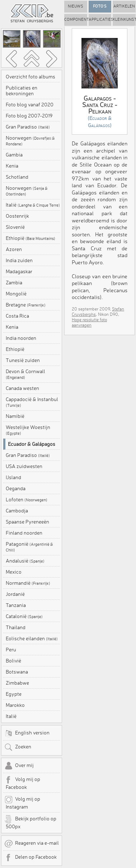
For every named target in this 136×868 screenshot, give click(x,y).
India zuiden (19, 260)
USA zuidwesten (24, 466)
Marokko (15, 705)
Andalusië (25, 561)
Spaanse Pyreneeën (27, 522)
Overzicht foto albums (31, 77)
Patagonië (29, 547)
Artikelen (124, 6)
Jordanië (15, 594)
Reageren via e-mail (32, 844)
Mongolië (16, 294)
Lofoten (27, 500)
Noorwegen (30, 141)
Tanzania (16, 605)
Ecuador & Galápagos (32, 444)
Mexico (14, 572)
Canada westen (22, 388)
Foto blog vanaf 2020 (30, 105)
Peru (11, 650)
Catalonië (24, 616)
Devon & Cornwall (25, 374)
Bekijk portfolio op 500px (30, 822)
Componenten (76, 20)
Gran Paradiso (28, 127)
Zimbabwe (17, 683)
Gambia (14, 155)
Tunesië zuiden (23, 360)
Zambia (14, 283)
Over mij (19, 766)
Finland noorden (24, 533)
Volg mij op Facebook (22, 783)
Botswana (17, 672)
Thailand (16, 627)
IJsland (13, 477)
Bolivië (13, 661)
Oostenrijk (17, 216)
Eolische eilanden (32, 638)
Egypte (14, 694)
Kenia (12, 166)
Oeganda (16, 488)
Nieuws (76, 6)
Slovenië (15, 227)
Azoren (14, 249)
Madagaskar (19, 271)
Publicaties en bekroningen (22, 91)
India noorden (21, 338)
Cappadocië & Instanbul (32, 402)
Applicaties (100, 20)
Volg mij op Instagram (22, 802)
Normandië (28, 583)
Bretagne (26, 305)
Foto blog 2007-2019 (29, 116)
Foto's (100, 6)
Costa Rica (17, 316)
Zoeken (18, 747)
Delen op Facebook (31, 858)
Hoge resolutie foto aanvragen (89, 322)
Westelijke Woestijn (28, 430)
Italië (33, 205)
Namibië (15, 416)
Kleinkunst (124, 20)
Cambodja (17, 511)
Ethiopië (31, 238)
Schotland (17, 177)
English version (27, 733)
